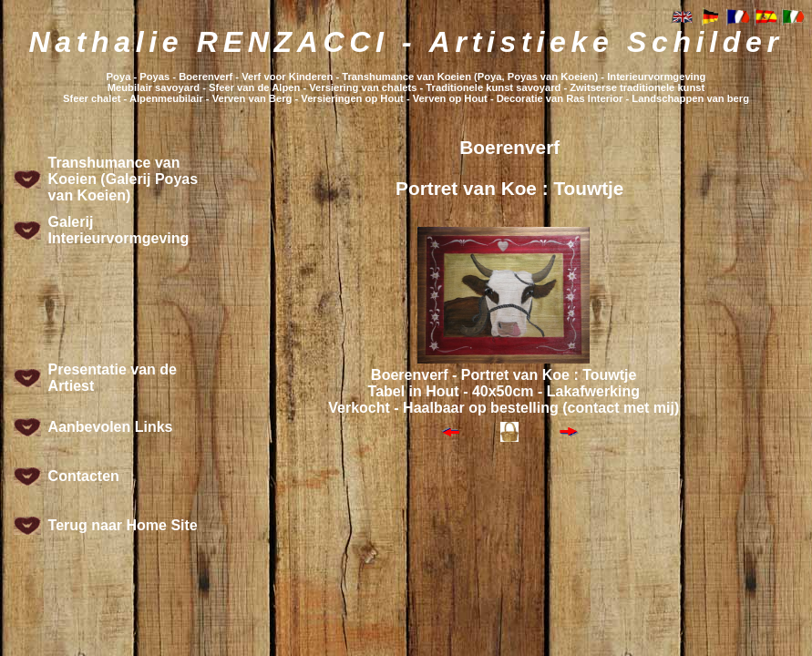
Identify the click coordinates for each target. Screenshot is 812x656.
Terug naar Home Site (123, 525)
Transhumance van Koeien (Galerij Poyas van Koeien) (123, 179)
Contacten (84, 476)
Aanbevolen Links (111, 427)
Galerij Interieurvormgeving (119, 230)
